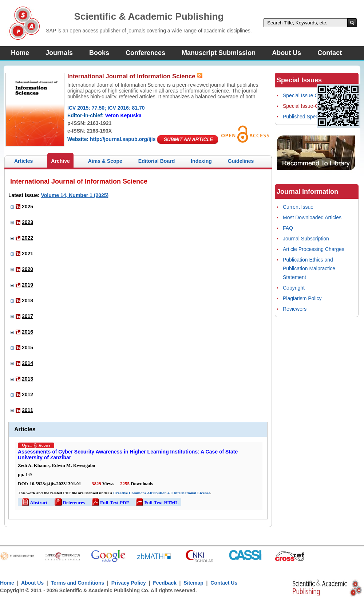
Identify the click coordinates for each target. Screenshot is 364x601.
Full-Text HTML (157, 502)
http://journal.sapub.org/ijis (123, 139)
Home (20, 53)
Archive (60, 161)
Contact (330, 53)
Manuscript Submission (219, 53)
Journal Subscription (306, 239)
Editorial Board (157, 161)
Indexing (201, 161)
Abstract (34, 502)
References (69, 502)
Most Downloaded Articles (312, 217)
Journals (59, 53)
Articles (23, 161)
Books (99, 53)
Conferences (145, 53)
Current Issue (298, 207)
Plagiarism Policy (302, 298)
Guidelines (241, 161)
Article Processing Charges (314, 249)
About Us (286, 53)
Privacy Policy (129, 583)
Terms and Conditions (78, 583)
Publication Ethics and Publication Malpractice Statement (309, 268)
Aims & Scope (105, 161)
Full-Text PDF (110, 502)
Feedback (165, 583)
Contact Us (224, 583)
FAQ (288, 228)
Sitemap (193, 583)
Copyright (294, 288)
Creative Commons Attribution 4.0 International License (162, 493)
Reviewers (295, 309)
